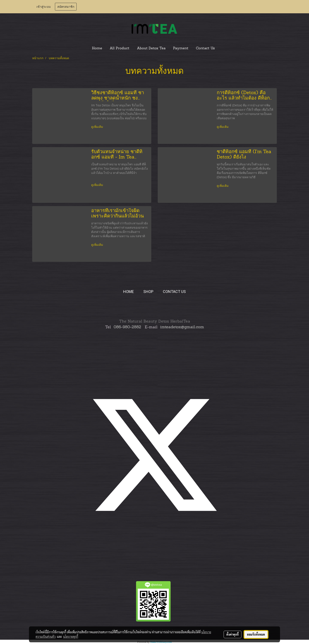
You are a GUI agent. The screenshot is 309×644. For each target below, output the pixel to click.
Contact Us (205, 48)
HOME (129, 292)
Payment (181, 48)
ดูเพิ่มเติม (98, 127)
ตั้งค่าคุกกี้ (233, 634)
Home (97, 48)
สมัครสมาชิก (66, 7)
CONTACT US (174, 292)
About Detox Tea (151, 48)
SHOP (148, 292)
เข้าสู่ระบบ (44, 7)
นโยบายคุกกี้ (71, 636)
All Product (120, 48)
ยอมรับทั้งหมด (256, 634)
